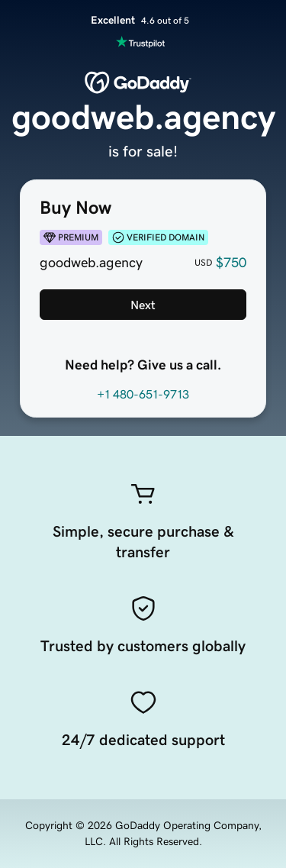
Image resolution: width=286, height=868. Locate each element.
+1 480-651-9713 (143, 394)
